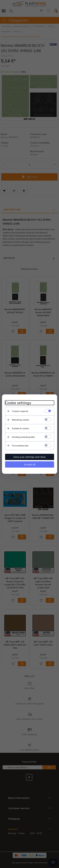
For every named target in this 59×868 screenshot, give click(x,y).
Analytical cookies (21, 428)
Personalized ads (20, 446)
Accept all (30, 464)
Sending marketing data (23, 437)
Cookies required (20, 411)
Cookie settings (18, 403)
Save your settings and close (30, 457)
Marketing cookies (21, 420)
